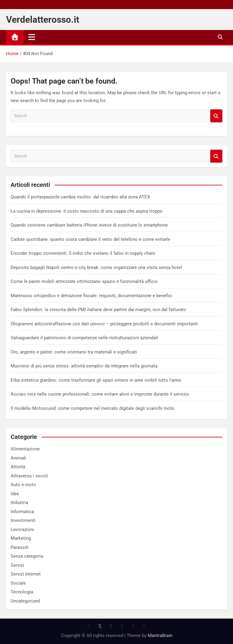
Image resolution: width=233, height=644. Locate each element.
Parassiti (20, 547)
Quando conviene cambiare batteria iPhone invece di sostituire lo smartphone (89, 225)
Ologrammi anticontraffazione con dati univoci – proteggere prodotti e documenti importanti (104, 324)
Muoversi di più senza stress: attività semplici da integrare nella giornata (84, 366)
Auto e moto (23, 485)
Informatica (22, 512)
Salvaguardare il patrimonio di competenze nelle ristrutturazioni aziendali (84, 338)
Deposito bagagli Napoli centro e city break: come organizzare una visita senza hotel (96, 267)
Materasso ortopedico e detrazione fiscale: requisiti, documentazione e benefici (91, 296)
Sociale (18, 583)
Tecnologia (22, 592)
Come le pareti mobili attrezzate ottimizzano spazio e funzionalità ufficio (84, 281)
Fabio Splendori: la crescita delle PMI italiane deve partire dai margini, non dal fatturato (98, 310)
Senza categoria (27, 556)
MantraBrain (160, 636)
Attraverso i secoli (29, 476)
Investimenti (23, 520)
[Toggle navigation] (32, 37)
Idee (15, 494)
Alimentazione (25, 449)
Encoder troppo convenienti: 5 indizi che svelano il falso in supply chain (83, 253)
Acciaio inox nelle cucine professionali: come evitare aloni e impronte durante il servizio (100, 394)
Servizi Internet (26, 574)
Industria (19, 503)
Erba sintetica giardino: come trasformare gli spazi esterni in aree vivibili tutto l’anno (96, 380)
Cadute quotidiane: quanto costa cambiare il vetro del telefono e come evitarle (90, 239)
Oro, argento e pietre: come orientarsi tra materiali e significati (74, 352)
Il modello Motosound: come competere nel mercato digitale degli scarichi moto (93, 408)
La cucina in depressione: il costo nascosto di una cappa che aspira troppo (87, 211)
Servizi (17, 565)
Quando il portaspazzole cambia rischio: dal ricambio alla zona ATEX (80, 197)
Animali (18, 458)
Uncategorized (25, 601)
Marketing (21, 538)
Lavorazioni (22, 529)
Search (216, 116)
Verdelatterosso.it (43, 20)
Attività (18, 467)
